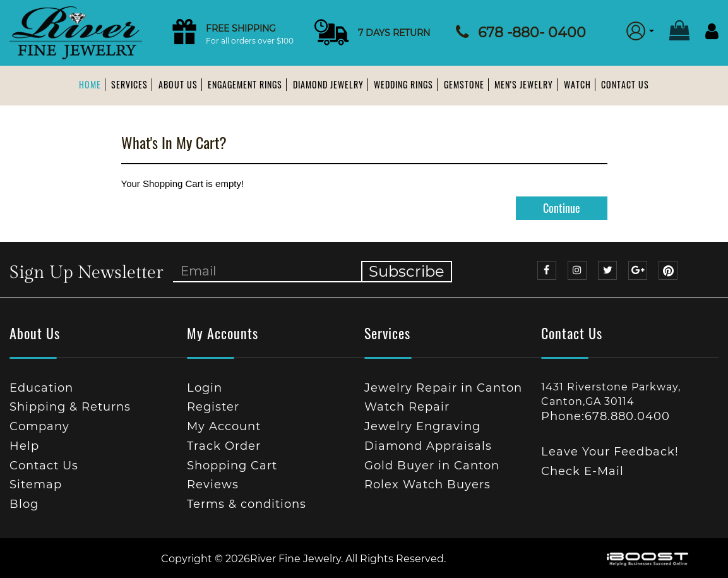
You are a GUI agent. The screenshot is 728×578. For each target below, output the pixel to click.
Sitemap (36, 485)
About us (178, 84)
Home (90, 84)
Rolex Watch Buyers (427, 485)
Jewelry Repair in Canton (443, 388)
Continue (562, 208)
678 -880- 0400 (532, 33)
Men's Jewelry (524, 84)
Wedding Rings (403, 84)
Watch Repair (407, 407)
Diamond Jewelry (328, 84)
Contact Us (625, 84)
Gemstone (464, 84)
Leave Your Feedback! (610, 452)
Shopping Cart (232, 466)
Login (205, 388)
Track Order (224, 446)
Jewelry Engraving (422, 426)
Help (24, 446)
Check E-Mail (582, 471)
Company (39, 426)
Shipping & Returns (70, 407)
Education (41, 388)
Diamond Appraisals (428, 446)
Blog (24, 504)
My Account (224, 426)
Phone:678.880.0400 (606, 416)
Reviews (213, 485)
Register (213, 407)
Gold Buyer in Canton (432, 466)
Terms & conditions (247, 504)
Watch (577, 84)
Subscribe (407, 271)
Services (129, 84)
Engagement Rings (245, 84)
